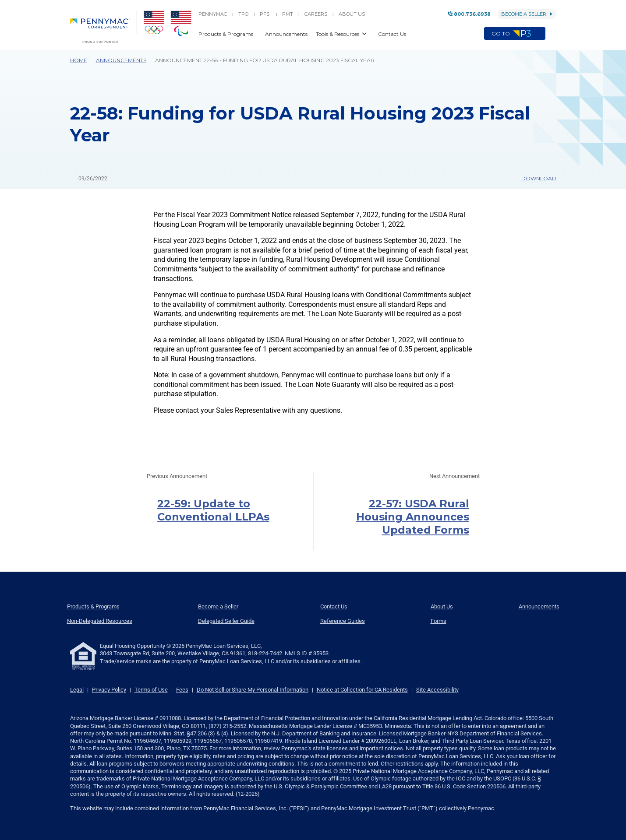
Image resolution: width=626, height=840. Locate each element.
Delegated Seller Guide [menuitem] (226, 621)
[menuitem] (104, 27)
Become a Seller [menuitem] (218, 606)
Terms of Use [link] (151, 690)
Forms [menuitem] (439, 621)
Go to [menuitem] (515, 34)
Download (535, 178)
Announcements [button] (287, 34)
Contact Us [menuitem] (334, 606)
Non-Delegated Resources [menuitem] (100, 621)
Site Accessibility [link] (437, 690)
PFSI (265, 14)
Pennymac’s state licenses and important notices (342, 748)
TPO (243, 14)
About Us (352, 14)
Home (79, 60)
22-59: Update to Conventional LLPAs (213, 510)
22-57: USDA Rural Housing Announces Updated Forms (413, 517)
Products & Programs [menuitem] (93, 606)
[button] (551, 34)
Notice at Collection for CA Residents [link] (362, 690)
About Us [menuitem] (442, 606)
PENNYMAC (213, 14)
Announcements (121, 60)
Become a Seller (527, 14)
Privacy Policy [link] (109, 690)
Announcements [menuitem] (539, 606)
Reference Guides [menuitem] (343, 621)
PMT (288, 14)
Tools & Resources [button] (338, 34)
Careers (316, 14)
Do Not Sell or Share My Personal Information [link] (253, 690)
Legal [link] (77, 690)
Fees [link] (182, 690)
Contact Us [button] (392, 34)
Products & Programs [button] (226, 34)
